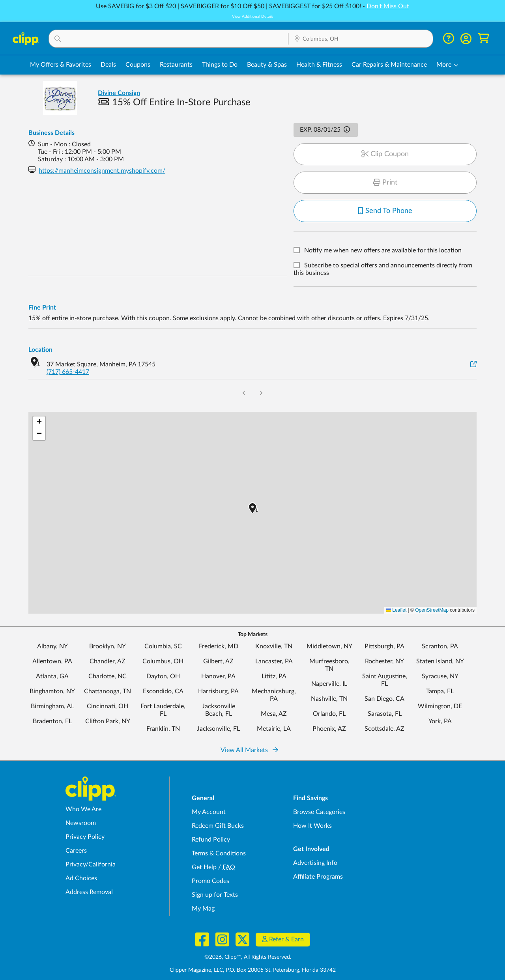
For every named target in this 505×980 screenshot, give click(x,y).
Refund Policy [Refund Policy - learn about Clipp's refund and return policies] (211, 840)
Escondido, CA (163, 691)
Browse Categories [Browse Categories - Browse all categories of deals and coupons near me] (319, 812)
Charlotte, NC (108, 676)
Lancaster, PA (274, 661)
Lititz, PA (274, 676)
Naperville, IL (329, 684)
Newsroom (81, 823)
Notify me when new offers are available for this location (383, 251)
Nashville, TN (329, 699)
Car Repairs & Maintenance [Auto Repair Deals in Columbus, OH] (389, 65)
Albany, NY (52, 646)
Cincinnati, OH (108, 706)
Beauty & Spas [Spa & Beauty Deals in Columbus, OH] (267, 65)
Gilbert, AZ (218, 661)
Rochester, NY (384, 661)
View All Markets (249, 750)
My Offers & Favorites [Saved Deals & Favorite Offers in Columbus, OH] (61, 65)
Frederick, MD (219, 646)
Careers (76, 851)
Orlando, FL (329, 714)
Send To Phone (385, 211)
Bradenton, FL (52, 721)
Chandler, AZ (108, 661)
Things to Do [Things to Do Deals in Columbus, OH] (220, 65)
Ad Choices (81, 878)
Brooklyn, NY (108, 646)
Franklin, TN (163, 729)
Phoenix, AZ (329, 729)
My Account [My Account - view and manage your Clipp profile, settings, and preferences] (209, 812)
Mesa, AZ (274, 714)
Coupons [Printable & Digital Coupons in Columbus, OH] (138, 65)
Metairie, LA (274, 729)
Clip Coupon (385, 154)
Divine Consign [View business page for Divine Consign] (119, 93)
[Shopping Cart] (483, 38)
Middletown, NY (329, 646)
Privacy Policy (85, 837)
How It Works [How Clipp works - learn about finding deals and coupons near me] (312, 826)
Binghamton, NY (52, 691)
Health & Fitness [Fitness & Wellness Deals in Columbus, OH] (319, 65)
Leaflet (396, 610)
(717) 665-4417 (68, 372)
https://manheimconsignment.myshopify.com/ (102, 171)
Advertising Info (315, 863)
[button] (168, 39)
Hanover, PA (218, 676)
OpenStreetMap (432, 610)
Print (385, 183)
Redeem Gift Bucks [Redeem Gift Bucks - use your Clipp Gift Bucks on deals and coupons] (218, 826)
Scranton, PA (440, 646)
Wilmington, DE (440, 706)
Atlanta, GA (52, 676)
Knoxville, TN (274, 646)
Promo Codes (210, 881)
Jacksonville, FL (218, 729)
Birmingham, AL (52, 706)
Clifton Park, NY (108, 721)
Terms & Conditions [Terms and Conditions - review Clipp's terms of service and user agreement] (219, 853)
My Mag (203, 909)
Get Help (204, 867)
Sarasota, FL (385, 714)
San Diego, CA (384, 699)
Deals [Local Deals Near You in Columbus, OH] (108, 65)
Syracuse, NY (440, 676)
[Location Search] (361, 39)
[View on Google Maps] (473, 365)
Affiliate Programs (318, 877)
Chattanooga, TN (108, 691)
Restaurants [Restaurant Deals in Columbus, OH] (176, 65)
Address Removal (89, 892)
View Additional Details (252, 17)
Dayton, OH (163, 676)
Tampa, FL (440, 691)
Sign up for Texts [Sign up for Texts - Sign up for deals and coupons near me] (215, 895)
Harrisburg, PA (218, 691)
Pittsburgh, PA (384, 646)
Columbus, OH (163, 661)
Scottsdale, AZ (384, 729)
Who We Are (83, 809)
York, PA (440, 721)
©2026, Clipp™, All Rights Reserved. (248, 957)
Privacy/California (91, 864)
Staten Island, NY (440, 661)
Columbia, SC (163, 646)
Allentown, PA (52, 661)
